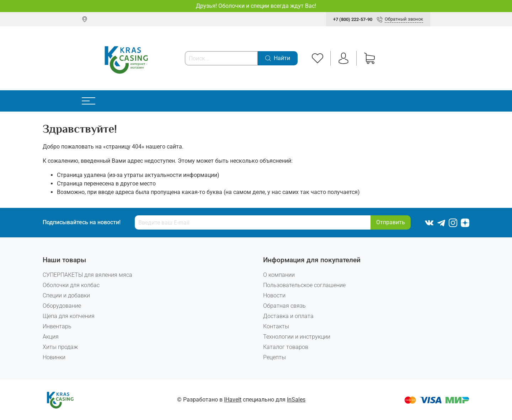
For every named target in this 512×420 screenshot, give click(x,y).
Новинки (54, 357)
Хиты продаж (60, 347)
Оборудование (62, 306)
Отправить (391, 222)
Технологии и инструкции (297, 337)
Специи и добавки (66, 295)
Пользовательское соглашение (304, 285)
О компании (279, 275)
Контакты (276, 326)
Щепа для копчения (69, 316)
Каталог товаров (286, 347)
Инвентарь (57, 326)
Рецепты (274, 357)
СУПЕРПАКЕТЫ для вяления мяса (87, 275)
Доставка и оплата (288, 316)
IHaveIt (233, 400)
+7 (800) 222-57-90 (353, 19)
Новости (274, 295)
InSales (296, 400)
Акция (51, 337)
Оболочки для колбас (71, 285)
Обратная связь (284, 306)
